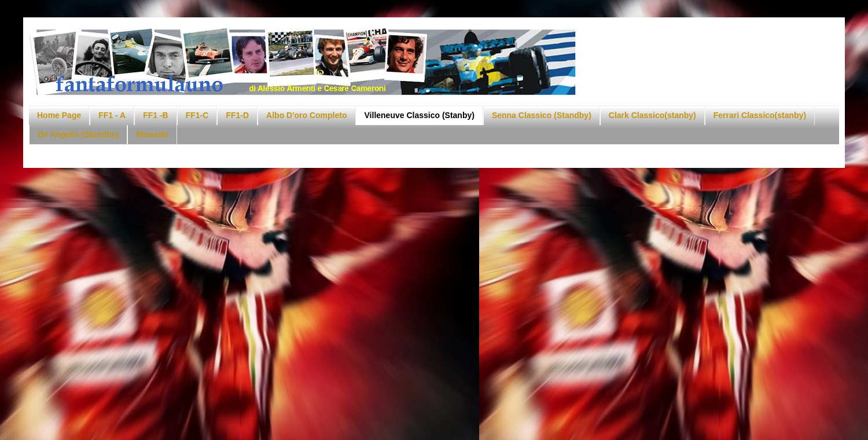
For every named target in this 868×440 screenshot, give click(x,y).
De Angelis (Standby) (78, 134)
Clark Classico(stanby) (652, 115)
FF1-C (197, 115)
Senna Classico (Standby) (542, 115)
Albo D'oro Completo (306, 115)
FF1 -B (156, 115)
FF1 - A (112, 115)
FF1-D (237, 115)
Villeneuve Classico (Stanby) (420, 115)
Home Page (59, 115)
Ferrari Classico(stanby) (760, 115)
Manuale (152, 134)
